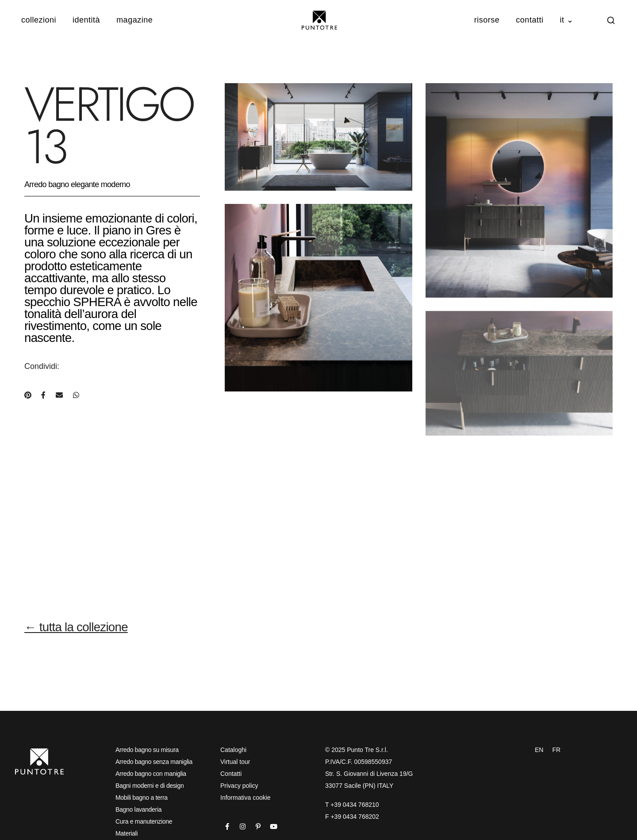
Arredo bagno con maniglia (151, 774)
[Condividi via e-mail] (59, 395)
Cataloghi (233, 750)
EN (539, 750)
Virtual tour (235, 762)
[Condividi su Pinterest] (28, 395)
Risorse (487, 20)
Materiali (127, 833)
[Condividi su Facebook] (43, 395)
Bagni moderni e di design (150, 786)
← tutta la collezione (76, 627)
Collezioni (39, 20)
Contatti (530, 20)
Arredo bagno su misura (147, 750)
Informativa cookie (246, 798)
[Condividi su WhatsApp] (76, 395)
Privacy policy (239, 786)
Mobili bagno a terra (142, 798)
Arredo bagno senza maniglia (154, 762)
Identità (86, 20)
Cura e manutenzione (144, 821)
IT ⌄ (566, 20)
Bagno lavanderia (138, 809)
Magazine (134, 20)
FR (556, 750)
